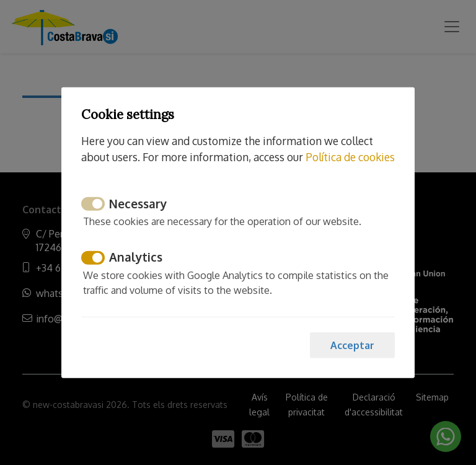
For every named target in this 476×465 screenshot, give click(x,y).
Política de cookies (350, 157)
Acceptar (352, 345)
